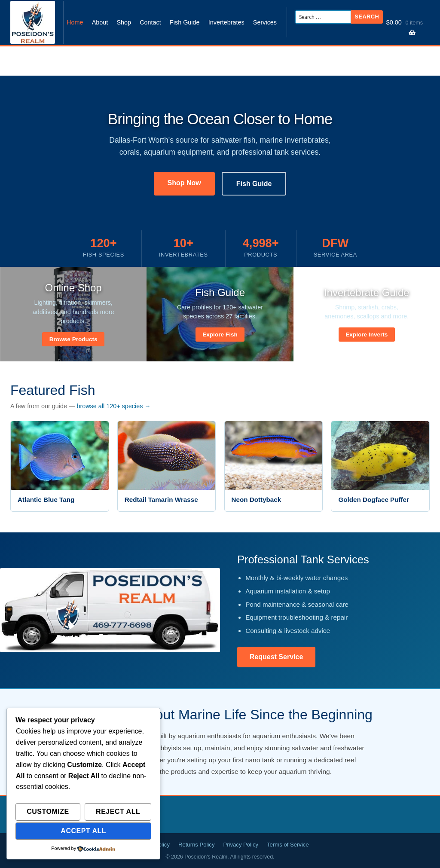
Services (265, 22)
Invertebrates (226, 22)
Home (75, 22)
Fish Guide (185, 22)
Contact (150, 22)
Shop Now (184, 183)
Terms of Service (288, 845)
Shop (124, 22)
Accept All (83, 831)
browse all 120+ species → (113, 406)
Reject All (118, 811)
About (100, 22)
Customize (48, 811)
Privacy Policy (241, 845)
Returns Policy (197, 845)
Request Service (277, 657)
